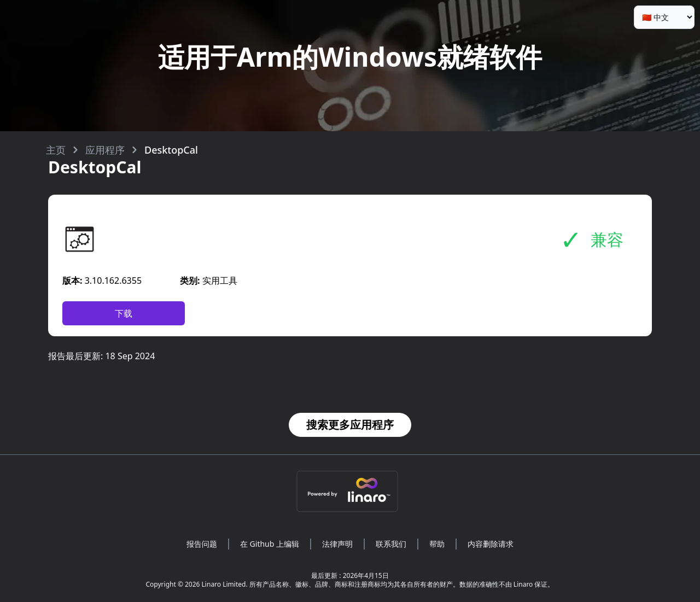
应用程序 (105, 150)
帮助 (437, 544)
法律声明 (337, 544)
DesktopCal (171, 150)
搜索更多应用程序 (350, 425)
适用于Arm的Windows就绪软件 (350, 57)
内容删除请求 (491, 544)
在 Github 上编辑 (270, 544)
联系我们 (391, 544)
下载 (124, 313)
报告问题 (202, 544)
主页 (56, 150)
